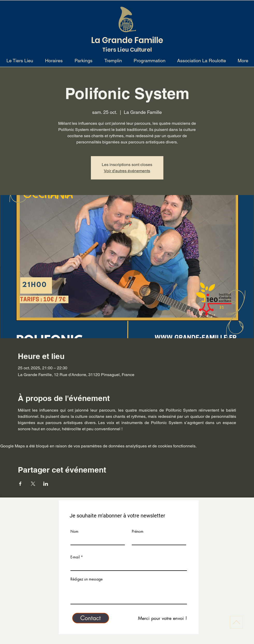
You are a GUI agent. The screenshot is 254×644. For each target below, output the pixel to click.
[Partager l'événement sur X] (33, 484)
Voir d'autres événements (127, 171)
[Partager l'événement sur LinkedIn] (46, 484)
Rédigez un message (86, 579)
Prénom (138, 531)
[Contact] (91, 618)
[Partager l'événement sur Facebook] (20, 484)
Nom (74, 531)
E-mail (75, 557)
